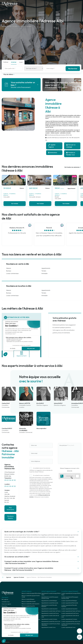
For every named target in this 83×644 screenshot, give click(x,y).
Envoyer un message (71, 146)
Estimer (6, 62)
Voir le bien (15, 204)
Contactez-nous (6, 602)
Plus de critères (9, 74)
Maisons (9, 268)
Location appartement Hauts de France (71, 611)
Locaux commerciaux (12, 274)
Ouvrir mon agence (6, 604)
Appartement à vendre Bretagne (49, 601)
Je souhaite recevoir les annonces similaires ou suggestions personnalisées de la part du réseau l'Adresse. (41, 470)
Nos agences (5, 599)
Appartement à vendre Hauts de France (51, 611)
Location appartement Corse (68, 627)
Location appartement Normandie (70, 603)
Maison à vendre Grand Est (28, 606)
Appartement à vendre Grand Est (49, 609)
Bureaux (9, 271)
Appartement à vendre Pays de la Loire (51, 622)
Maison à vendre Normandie (29, 602)
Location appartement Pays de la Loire (71, 622)
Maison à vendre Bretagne (28, 599)
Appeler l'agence (52, 146)
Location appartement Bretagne (69, 601)
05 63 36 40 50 (10, 480)
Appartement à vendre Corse (48, 627)
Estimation (53, 153)
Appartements (46, 268)
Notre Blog (4, 606)
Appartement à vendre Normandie (50, 603)
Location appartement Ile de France (70, 613)
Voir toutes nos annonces (73, 167)
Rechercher (73, 69)
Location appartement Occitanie (69, 619)
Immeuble (45, 274)
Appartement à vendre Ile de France (50, 613)
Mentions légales (10, 517)
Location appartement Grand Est (69, 609)
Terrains (44, 271)
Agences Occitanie (19, 577)
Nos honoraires (10, 509)
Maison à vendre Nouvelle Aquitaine (30, 604)
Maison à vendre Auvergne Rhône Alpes (31, 593)
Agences (9, 577)
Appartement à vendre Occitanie (49, 619)
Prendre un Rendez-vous (71, 154)
